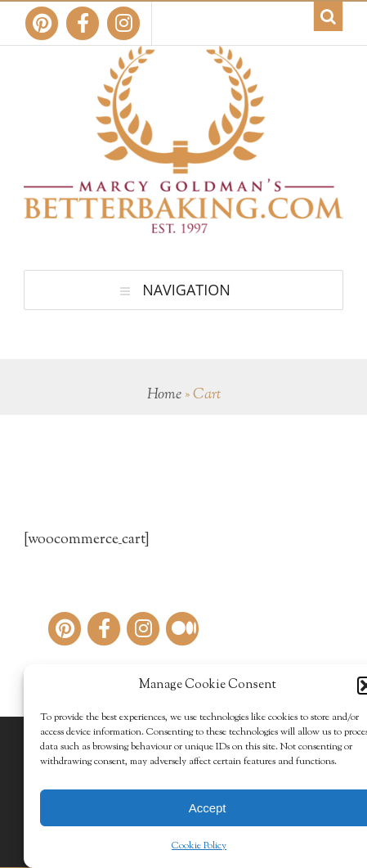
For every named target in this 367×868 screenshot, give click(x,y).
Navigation (186, 290)
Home (164, 395)
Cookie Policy (199, 846)
